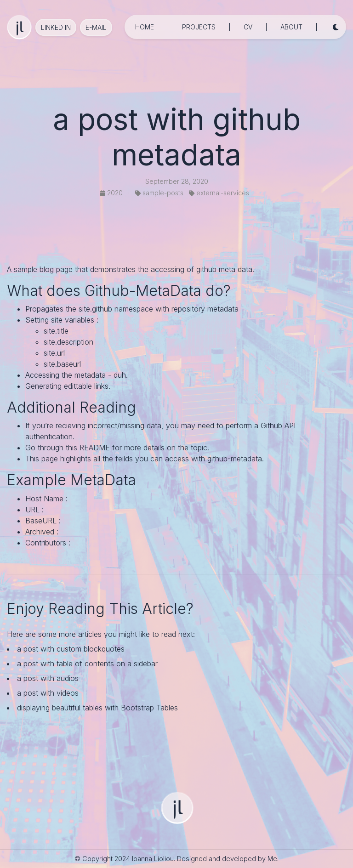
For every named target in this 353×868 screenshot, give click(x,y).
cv (248, 27)
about (291, 27)
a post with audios (48, 678)
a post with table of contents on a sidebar (87, 664)
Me (272, 859)
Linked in (56, 27)
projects (199, 27)
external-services (219, 193)
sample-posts (159, 193)
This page (42, 459)
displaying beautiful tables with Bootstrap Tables (97, 708)
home (145, 27)
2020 (112, 193)
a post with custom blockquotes (71, 649)
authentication (49, 437)
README (95, 448)
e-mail (96, 27)
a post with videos (48, 693)
